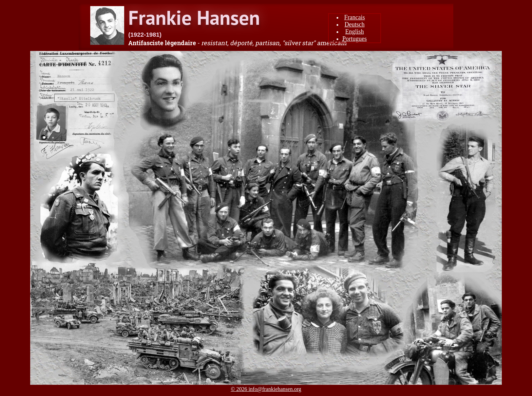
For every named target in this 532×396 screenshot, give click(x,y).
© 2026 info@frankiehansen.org (266, 389)
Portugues (355, 39)
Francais (355, 17)
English (354, 32)
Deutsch (355, 24)
